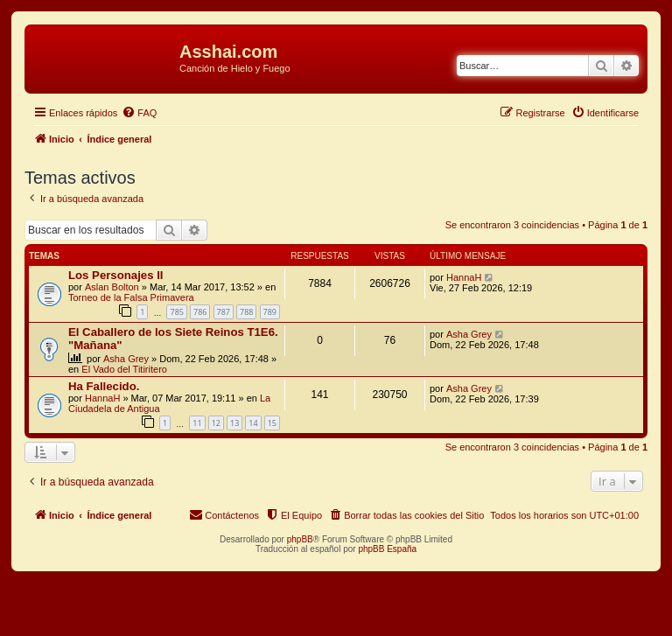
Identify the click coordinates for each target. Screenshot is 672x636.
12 (216, 423)
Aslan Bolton (112, 287)
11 (197, 423)
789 (270, 312)
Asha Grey (126, 359)
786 (200, 312)
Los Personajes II (115, 275)
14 (253, 423)
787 (224, 312)
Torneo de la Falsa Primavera (131, 297)
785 (176, 312)
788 (246, 312)
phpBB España (387, 549)
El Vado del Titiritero (124, 369)
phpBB (300, 539)
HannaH (464, 277)
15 (272, 423)
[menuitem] (139, 113)
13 (234, 423)
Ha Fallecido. (104, 386)
